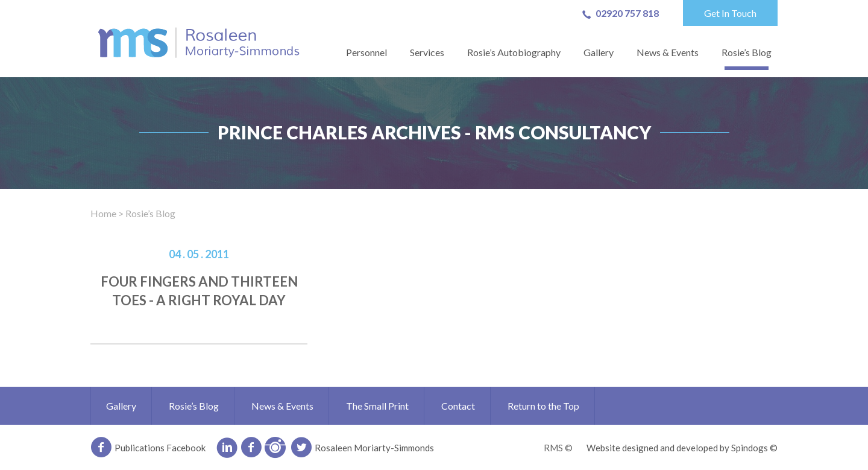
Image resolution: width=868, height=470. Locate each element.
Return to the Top (543, 406)
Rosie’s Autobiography (514, 52)
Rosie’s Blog (747, 52)
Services (427, 52)
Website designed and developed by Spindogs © (682, 448)
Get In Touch (730, 13)
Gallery (599, 52)
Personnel (366, 52)
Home (103, 213)
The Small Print (377, 406)
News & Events (668, 52)
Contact (458, 406)
